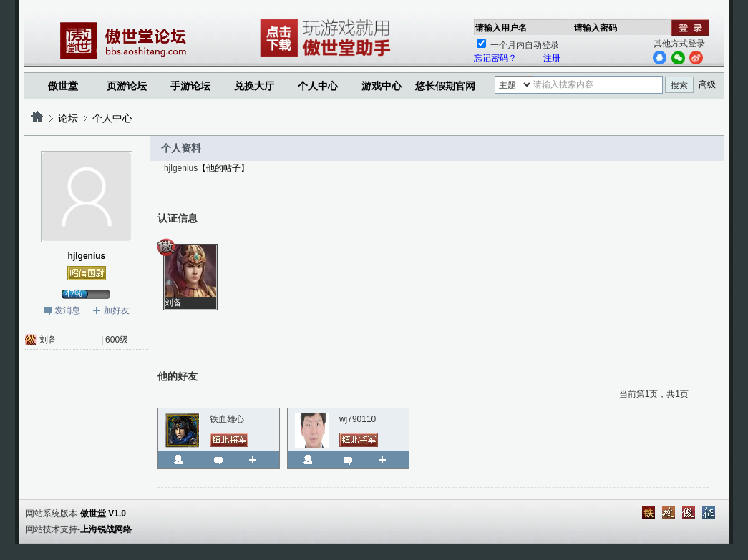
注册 (552, 58)
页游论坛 (127, 86)
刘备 (48, 340)
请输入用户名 (501, 28)
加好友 (117, 310)
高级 (707, 84)
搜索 (679, 85)
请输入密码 (596, 28)
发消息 (67, 310)
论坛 (68, 118)
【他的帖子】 (223, 168)
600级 (117, 340)
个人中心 (112, 118)
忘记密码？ (495, 58)
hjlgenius (87, 256)
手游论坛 (190, 86)
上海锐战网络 (106, 529)
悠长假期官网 (445, 86)
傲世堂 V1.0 (103, 514)
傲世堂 (63, 86)
